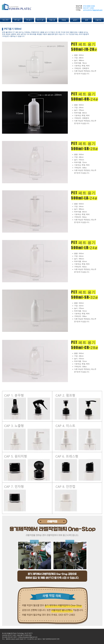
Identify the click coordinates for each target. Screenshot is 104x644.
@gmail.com (98, 10)
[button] (6, 20)
